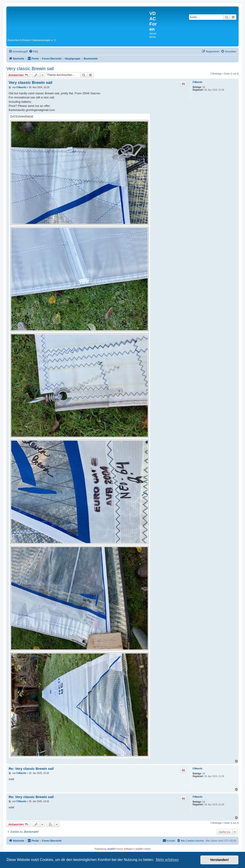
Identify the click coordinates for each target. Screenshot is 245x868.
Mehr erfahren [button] (167, 860)
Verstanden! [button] (219, 860)
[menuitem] (33, 51)
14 (204, 87)
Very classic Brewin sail (30, 69)
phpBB (111, 849)
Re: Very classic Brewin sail (31, 769)
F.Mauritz (198, 82)
